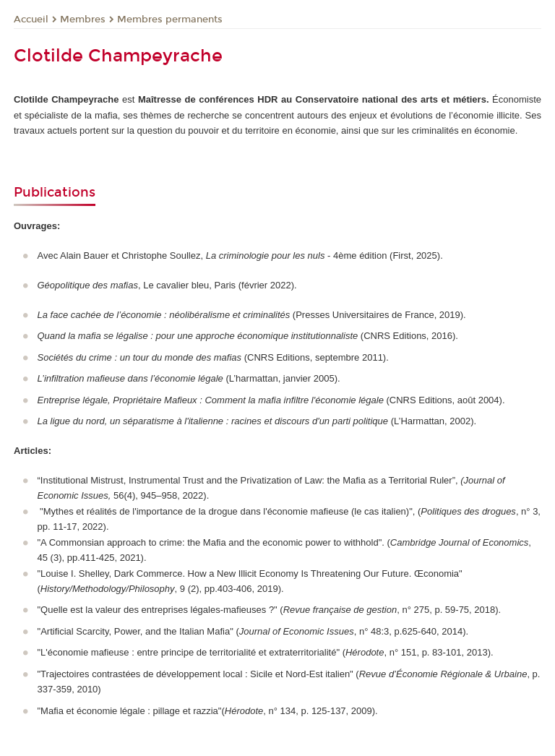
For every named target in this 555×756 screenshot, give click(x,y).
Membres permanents (170, 20)
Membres (83, 20)
